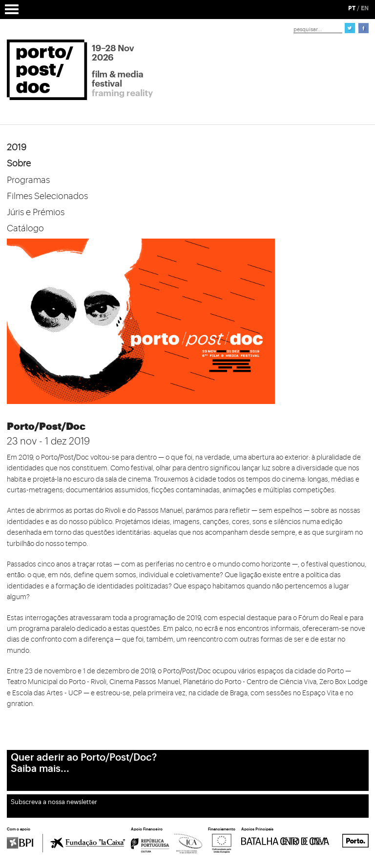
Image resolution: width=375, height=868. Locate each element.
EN (365, 8)
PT (352, 8)
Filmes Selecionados (47, 196)
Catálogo (25, 228)
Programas (28, 180)
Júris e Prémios (36, 212)
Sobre (19, 163)
